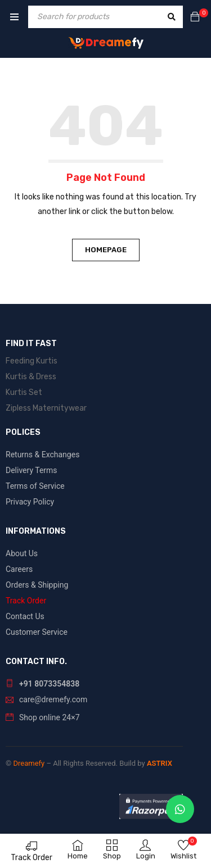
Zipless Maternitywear (46, 408)
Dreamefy (29, 763)
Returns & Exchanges (42, 455)
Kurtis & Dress (31, 377)
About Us (22, 553)
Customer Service (37, 632)
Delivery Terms (32, 470)
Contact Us (25, 616)
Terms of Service (35, 486)
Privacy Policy (30, 502)
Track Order (32, 858)
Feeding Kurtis (32, 361)
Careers (19, 569)
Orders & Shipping (37, 585)
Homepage (106, 250)
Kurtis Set (24, 392)
